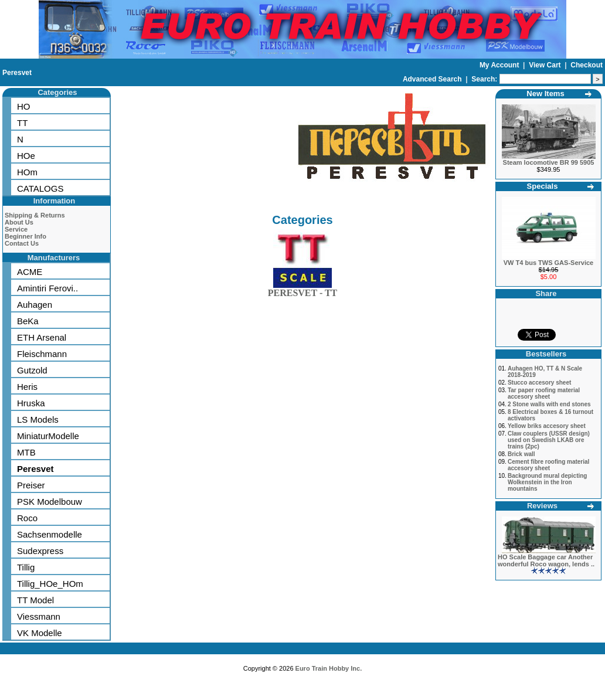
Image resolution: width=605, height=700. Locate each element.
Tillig (26, 567)
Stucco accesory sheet (539, 383)
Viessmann (39, 616)
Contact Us (22, 243)
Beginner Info (26, 236)
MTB (26, 452)
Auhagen (35, 305)
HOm (27, 172)
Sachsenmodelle (50, 534)
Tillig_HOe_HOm (50, 584)
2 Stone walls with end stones (549, 404)
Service (16, 229)
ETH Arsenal (42, 337)
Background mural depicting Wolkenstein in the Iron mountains (548, 482)
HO (24, 106)
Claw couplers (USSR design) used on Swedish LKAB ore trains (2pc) (549, 440)
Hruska (31, 403)
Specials (543, 186)
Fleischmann (42, 354)
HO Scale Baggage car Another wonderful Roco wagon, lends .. (546, 560)
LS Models (38, 419)
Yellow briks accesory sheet (547, 426)
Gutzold (32, 370)
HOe (26, 156)
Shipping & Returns (35, 215)
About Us (19, 222)
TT (22, 123)
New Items (545, 94)
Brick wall (521, 454)
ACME (30, 272)
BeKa (28, 321)
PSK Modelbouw (50, 502)
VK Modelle (40, 633)
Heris (27, 387)
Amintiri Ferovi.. (47, 288)
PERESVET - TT (303, 290)
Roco (27, 518)
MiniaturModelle (48, 436)
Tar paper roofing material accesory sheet (544, 393)
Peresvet (17, 73)
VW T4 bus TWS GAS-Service (548, 263)
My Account (500, 65)
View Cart (546, 65)
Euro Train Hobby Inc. (329, 668)
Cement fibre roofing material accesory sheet (548, 465)
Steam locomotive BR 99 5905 (549, 162)
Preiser (31, 485)
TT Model (35, 600)
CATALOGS (40, 188)
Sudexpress (40, 551)
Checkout (587, 65)
